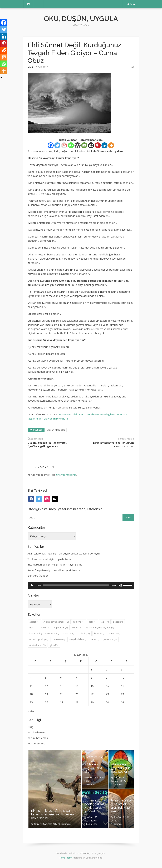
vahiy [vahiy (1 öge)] (95, 639)
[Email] (84, 145)
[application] (81, 585)
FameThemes (67, 858)
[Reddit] (4, 50)
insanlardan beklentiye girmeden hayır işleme (55, 564)
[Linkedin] (104, 145)
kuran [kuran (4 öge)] (77, 628)
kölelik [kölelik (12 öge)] (84, 633)
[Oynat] (32, 585)
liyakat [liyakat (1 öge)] (99, 633)
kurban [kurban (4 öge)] (69, 633)
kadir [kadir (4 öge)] (45, 628)
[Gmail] (64, 145)
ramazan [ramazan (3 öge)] (59, 639)
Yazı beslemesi (36, 732)
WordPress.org (36, 743)
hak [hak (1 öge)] (33, 628)
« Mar (31, 711)
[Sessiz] (120, 585)
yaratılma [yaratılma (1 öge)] (110, 639)
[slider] (76, 585)
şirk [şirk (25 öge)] (54, 645)
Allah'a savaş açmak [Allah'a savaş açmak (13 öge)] (56, 622)
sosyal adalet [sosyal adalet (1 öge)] (78, 639)
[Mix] (4, 57)
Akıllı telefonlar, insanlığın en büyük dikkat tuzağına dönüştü (64, 553)
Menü (37, 4)
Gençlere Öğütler (38, 576)
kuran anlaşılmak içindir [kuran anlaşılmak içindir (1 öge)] (100, 628)
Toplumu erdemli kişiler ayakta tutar (49, 559)
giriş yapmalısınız (66, 475)
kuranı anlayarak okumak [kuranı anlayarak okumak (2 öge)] (44, 633)
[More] (111, 145)
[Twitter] (57, 145)
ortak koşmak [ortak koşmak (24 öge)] (39, 639)
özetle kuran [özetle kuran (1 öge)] (38, 645)
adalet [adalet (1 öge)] (34, 622)
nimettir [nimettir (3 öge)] (114, 633)
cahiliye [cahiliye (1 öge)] (79, 622)
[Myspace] (91, 145)
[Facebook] (51, 145)
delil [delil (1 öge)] (92, 622)
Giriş (30, 727)
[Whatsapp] (71, 145)
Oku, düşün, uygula (81, 19)
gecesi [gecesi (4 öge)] (118, 622)
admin (31, 67)
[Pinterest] (98, 145)
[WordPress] (78, 145)
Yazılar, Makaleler (56, 430)
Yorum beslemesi (38, 738)
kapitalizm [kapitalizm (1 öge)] (61, 628)
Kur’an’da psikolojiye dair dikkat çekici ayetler (55, 570)
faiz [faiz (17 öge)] (105, 622)
